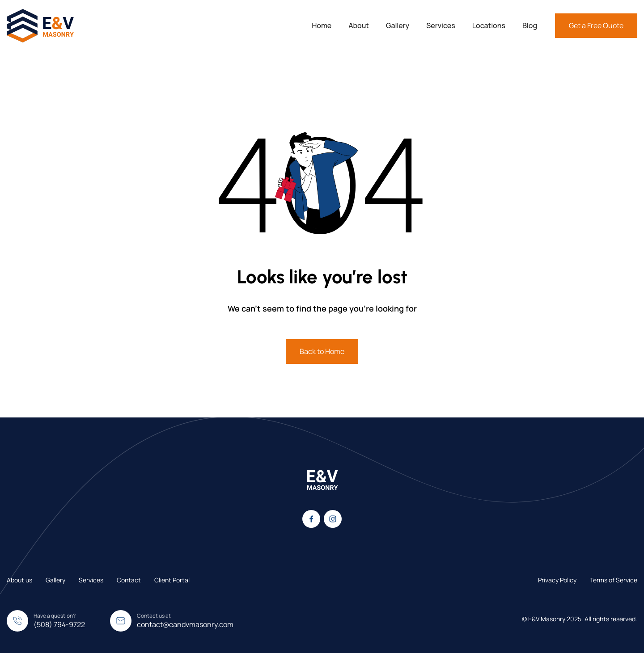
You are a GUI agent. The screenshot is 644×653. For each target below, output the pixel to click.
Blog (530, 25)
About (359, 25)
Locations (489, 25)
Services (441, 25)
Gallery (398, 25)
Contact (129, 580)
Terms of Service (614, 580)
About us (19, 580)
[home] (40, 26)
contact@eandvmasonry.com (185, 624)
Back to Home (322, 351)
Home (322, 25)
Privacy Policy (557, 580)
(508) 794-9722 (59, 624)
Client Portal (172, 580)
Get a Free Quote (596, 25)
